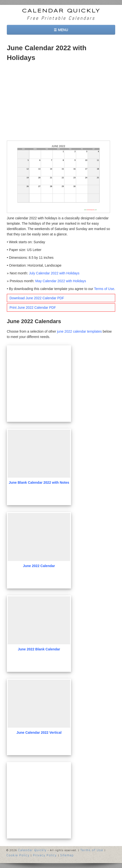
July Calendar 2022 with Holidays (54, 273)
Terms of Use (104, 289)
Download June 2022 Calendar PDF (37, 298)
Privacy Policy (45, 855)
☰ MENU (61, 30)
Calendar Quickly (61, 11)
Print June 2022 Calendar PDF (33, 308)
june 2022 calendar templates (79, 331)
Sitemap (67, 855)
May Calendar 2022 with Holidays (61, 281)
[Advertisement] (61, 102)
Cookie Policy (18, 855)
